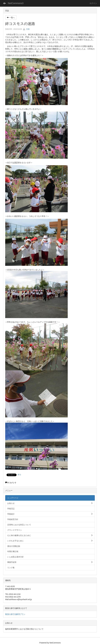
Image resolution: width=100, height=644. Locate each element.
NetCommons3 (16, 3)
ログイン (93, 3)
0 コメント (11, 483)
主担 (26, 29)
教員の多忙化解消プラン (15, 614)
